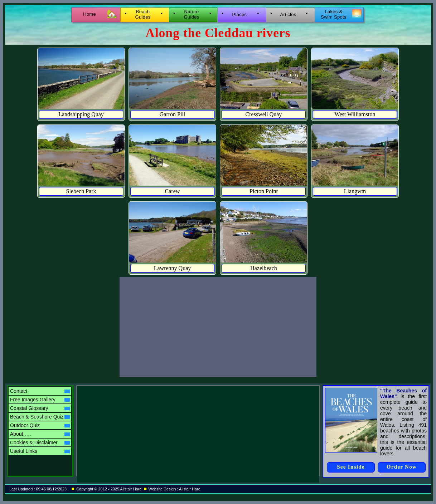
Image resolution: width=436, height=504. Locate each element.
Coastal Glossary (40, 408)
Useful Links (40, 451)
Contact (40, 391)
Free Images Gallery (40, 400)
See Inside (351, 467)
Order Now (402, 467)
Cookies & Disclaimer (40, 442)
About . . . (40, 434)
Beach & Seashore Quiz (40, 417)
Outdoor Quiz (40, 425)
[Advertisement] (218, 327)
